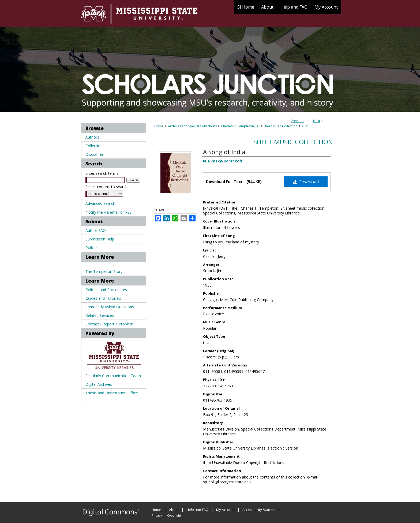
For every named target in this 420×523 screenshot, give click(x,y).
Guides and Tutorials (103, 298)
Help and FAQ (197, 510)
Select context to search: (107, 187)
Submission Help (100, 239)
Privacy (157, 515)
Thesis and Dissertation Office (112, 393)
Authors (92, 137)
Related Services (100, 315)
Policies (92, 248)
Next (317, 121)
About (174, 510)
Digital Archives (99, 384)
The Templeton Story (104, 271)
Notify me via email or (109, 212)
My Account (225, 510)
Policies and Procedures (106, 290)
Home (159, 126)
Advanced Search (100, 203)
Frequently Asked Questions (110, 307)
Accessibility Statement (261, 510)
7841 (305, 126)
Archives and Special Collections (192, 126)
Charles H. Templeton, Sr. (240, 126)
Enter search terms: (102, 173)
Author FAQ (96, 230)
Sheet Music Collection (280, 126)
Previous (297, 121)
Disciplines (95, 154)
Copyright (174, 515)
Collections (95, 146)
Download (306, 182)
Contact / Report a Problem (109, 324)
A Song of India (224, 152)
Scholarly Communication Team (113, 376)
